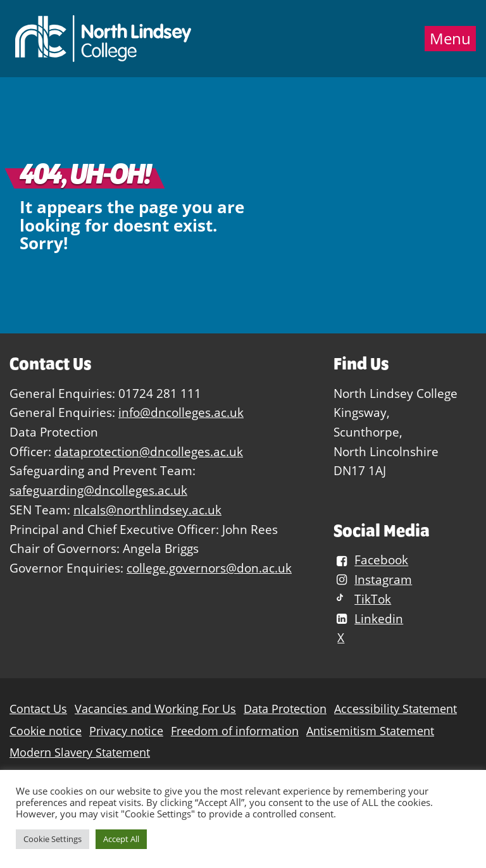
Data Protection (285, 709)
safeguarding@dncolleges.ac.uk (98, 490)
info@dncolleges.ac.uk (181, 412)
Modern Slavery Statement (80, 753)
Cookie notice (46, 731)
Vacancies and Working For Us (155, 709)
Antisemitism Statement (370, 731)
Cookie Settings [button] (53, 839)
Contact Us (38, 709)
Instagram (373, 579)
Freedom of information (235, 731)
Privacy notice (126, 731)
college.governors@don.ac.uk (209, 568)
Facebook (371, 560)
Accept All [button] (121, 839)
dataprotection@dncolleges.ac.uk (149, 451)
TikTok (362, 599)
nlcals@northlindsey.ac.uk (147, 510)
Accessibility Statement (396, 709)
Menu (450, 39)
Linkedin (368, 618)
